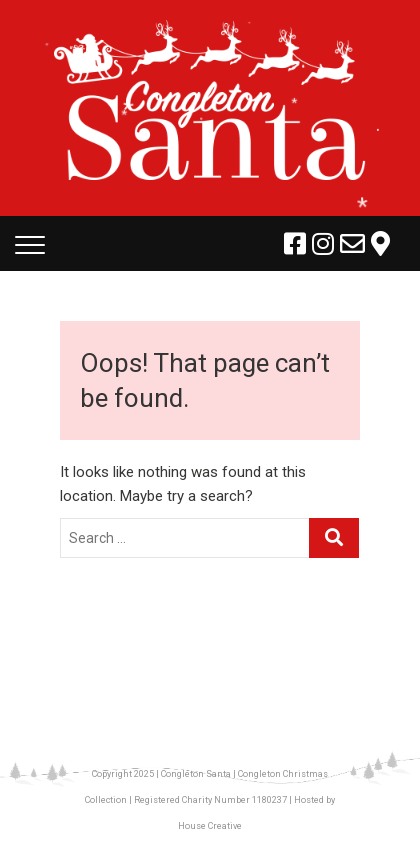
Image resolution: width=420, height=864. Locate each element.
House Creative (210, 826)
